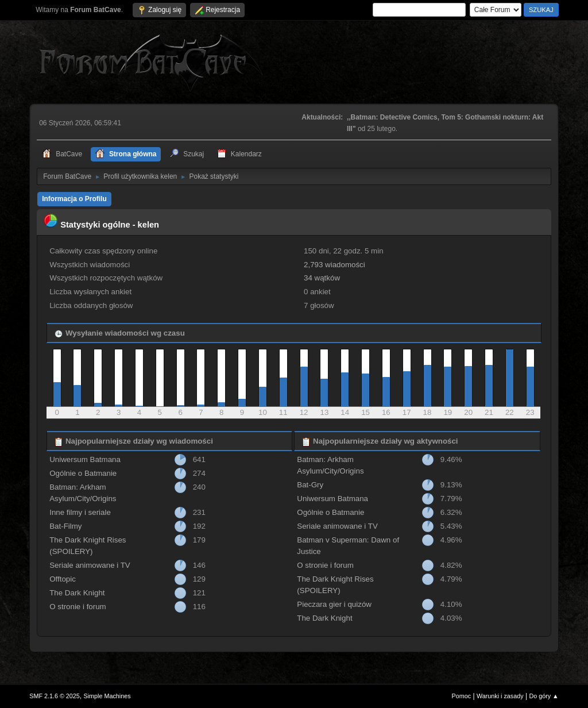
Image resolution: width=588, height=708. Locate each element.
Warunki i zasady (500, 696)
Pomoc (462, 696)
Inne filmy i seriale (80, 512)
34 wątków (322, 278)
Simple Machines (107, 696)
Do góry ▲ (543, 696)
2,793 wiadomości (334, 265)
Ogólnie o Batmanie (83, 473)
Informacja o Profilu (74, 199)
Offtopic (63, 579)
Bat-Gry (310, 485)
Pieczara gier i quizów (334, 604)
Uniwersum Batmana (85, 459)
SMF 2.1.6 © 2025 (55, 696)
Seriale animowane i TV (90, 565)
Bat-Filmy (65, 526)
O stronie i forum (78, 607)
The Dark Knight (77, 593)
